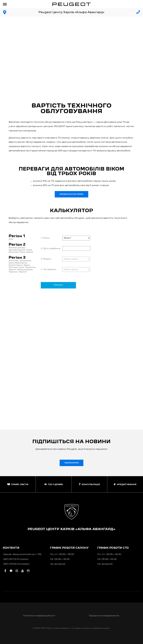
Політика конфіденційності (39, 616)
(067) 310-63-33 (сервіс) (16, 564)
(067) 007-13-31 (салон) (16, 559)
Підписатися (72, 463)
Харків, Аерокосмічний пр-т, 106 (22, 554)
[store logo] (71, 4)
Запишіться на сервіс (71, 194)
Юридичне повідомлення (104, 616)
